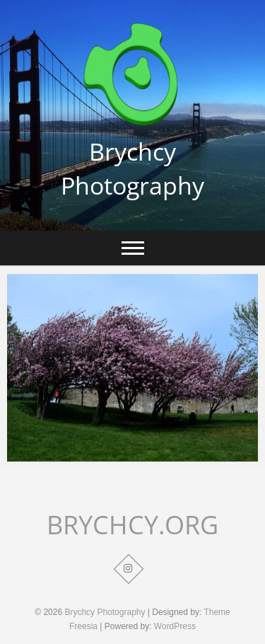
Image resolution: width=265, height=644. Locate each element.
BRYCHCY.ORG (132, 525)
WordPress (175, 626)
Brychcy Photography (132, 168)
